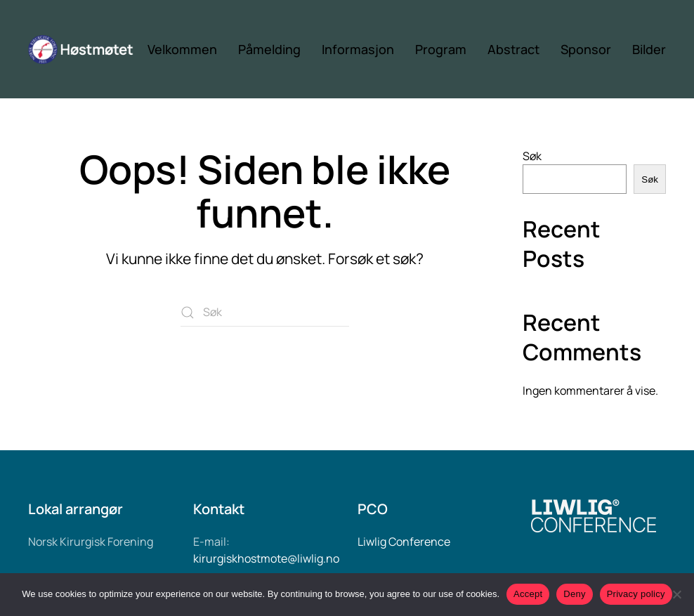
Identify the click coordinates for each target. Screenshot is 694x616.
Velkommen (182, 49)
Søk (532, 156)
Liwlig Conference (404, 542)
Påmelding (269, 49)
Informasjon (358, 49)
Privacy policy (636, 594)
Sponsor (586, 49)
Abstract (513, 49)
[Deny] (676, 594)
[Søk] (265, 313)
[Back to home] (88, 49)
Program (441, 49)
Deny (574, 594)
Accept (528, 594)
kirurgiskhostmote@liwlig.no (266, 558)
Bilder (649, 49)
